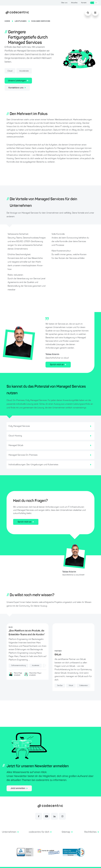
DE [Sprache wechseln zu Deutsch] (92, 3)
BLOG (11, 627)
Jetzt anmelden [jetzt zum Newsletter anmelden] (19, 788)
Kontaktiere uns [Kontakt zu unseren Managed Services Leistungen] (17, 88)
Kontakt (84, 3)
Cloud (11, 71)
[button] (10, 835)
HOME (7, 21)
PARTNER (58, 651)
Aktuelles (74, 3)
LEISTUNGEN (21, 21)
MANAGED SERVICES (41, 21)
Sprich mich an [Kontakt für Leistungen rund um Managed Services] (58, 365)
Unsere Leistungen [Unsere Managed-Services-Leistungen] (18, 81)
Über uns (64, 3)
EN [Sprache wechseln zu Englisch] (96, 3)
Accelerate (26, 71)
